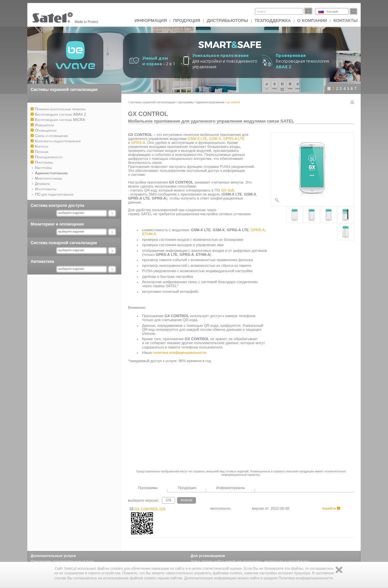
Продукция (186, 20)
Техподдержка (272, 20)
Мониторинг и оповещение (57, 224)
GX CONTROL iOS (148, 509)
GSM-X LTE (197, 139)
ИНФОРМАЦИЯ (151, 20)
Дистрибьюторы (227, 20)
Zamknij (339, 570)
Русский (332, 12)
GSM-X (215, 139)
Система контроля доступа (57, 206)
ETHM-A (149, 234)
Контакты (345, 20)
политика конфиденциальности (179, 352)
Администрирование (210, 102)
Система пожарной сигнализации (64, 243)
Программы (186, 102)
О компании (312, 20)
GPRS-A (138, 143)
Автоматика (42, 262)
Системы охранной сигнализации (64, 90)
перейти (331, 508)
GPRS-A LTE (234, 139)
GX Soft (227, 190)
